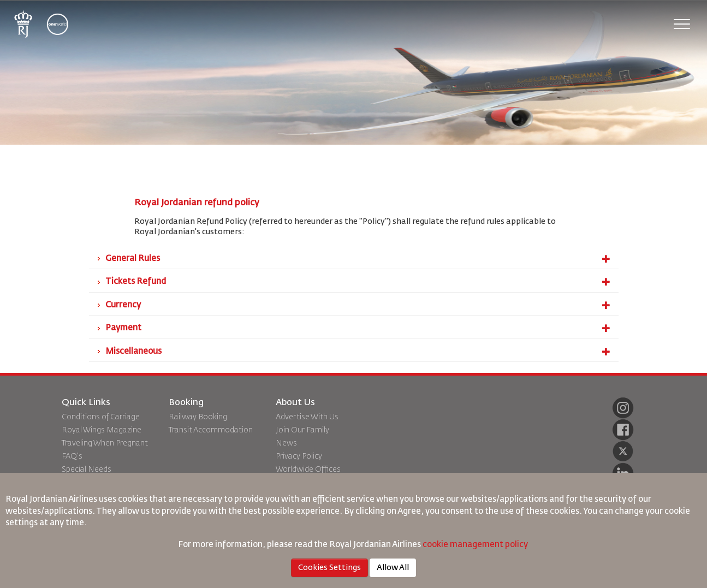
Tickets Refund (358, 282)
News (286, 443)
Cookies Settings (329, 568)
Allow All (393, 568)
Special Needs (87, 470)
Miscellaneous (358, 352)
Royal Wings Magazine (102, 430)
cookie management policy (476, 545)
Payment (358, 328)
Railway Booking (198, 417)
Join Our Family (302, 430)
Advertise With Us (307, 417)
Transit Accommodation (211, 430)
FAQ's (72, 456)
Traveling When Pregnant (105, 443)
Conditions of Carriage (101, 417)
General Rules (358, 259)
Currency (358, 305)
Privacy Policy (299, 456)
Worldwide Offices (308, 470)
